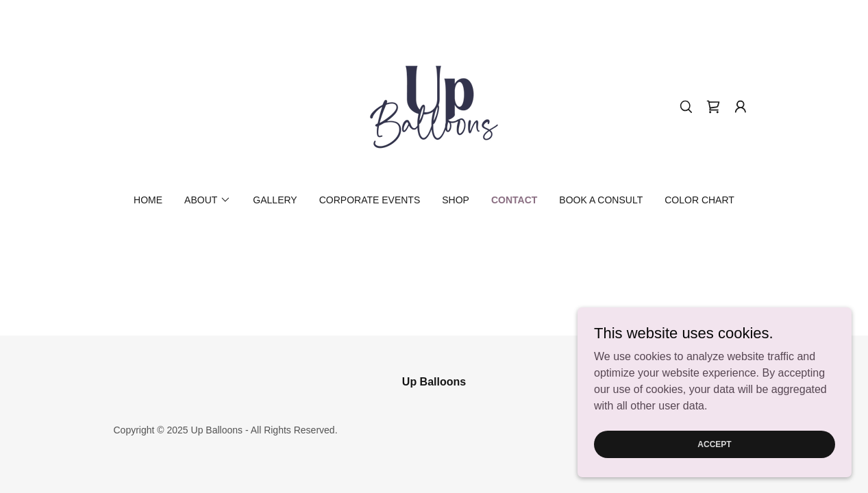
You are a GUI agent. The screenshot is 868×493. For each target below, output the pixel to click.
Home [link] (148, 200)
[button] (741, 107)
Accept (714, 444)
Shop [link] (456, 200)
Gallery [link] (275, 200)
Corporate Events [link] (370, 200)
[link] (434, 106)
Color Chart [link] (699, 200)
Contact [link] (514, 200)
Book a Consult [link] (601, 200)
